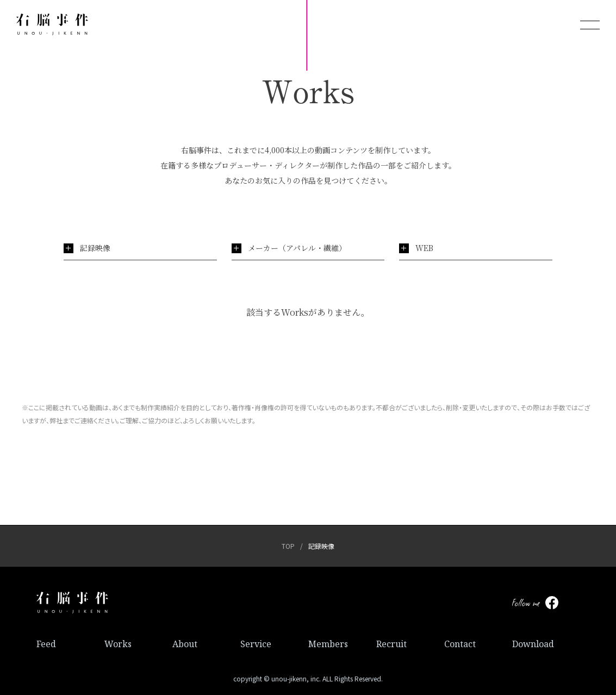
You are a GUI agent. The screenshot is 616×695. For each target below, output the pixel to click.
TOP (288, 546)
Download (533, 644)
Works (118, 644)
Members (328, 644)
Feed (46, 644)
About (185, 644)
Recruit (391, 644)
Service (256, 644)
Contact (460, 644)
